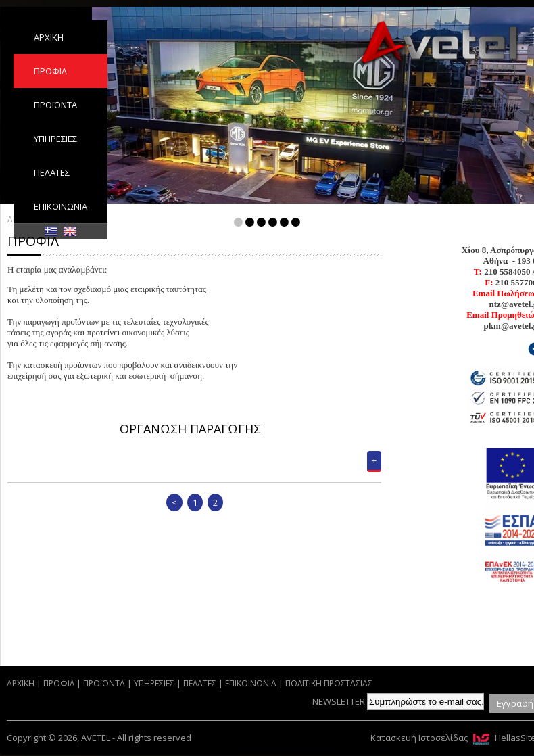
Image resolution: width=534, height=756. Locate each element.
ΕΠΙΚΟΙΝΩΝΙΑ (60, 206)
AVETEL (439, 45)
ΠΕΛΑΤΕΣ (52, 172)
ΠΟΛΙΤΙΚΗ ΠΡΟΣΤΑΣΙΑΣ (329, 683)
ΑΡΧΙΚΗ (49, 37)
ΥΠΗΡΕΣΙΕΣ (55, 139)
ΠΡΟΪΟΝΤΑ (55, 105)
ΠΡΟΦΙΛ (50, 71)
